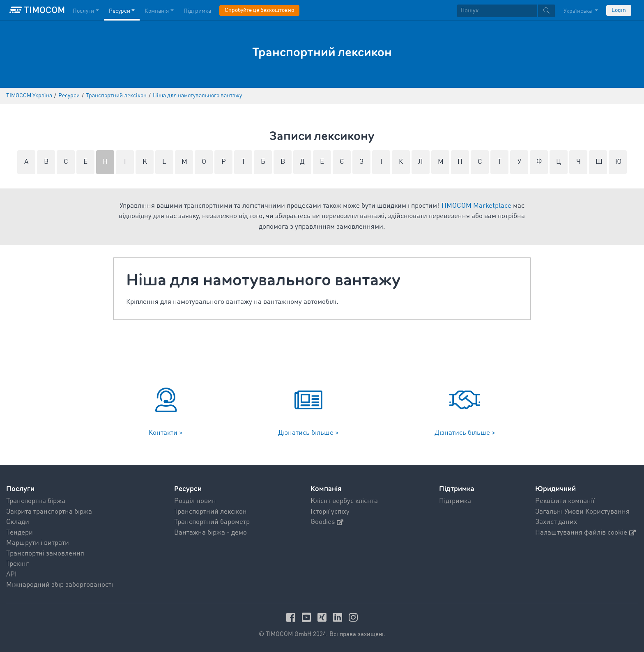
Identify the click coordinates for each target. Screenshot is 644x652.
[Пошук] (497, 11)
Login (619, 10)
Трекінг (17, 564)
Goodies (327, 522)
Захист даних (556, 522)
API (11, 575)
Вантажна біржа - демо (210, 533)
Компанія (326, 489)
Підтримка (455, 501)
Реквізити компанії (565, 501)
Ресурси (188, 489)
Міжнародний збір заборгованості (60, 585)
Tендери (20, 533)
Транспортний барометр (212, 522)
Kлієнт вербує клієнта (344, 501)
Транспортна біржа (36, 501)
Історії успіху (330, 512)
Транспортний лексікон (210, 512)
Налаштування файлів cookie (585, 533)
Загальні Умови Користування (582, 512)
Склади (18, 522)
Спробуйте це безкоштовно (259, 10)
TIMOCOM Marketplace (476, 206)
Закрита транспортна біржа (49, 512)
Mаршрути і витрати (38, 543)
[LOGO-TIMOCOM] (37, 10)
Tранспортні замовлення (45, 554)
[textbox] (506, 11)
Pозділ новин (195, 501)
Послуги (20, 489)
